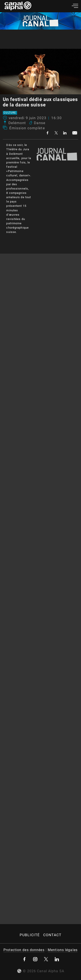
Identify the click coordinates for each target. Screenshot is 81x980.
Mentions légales (63, 950)
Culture (10, 113)
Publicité (30, 935)
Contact (52, 935)
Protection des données (24, 950)
